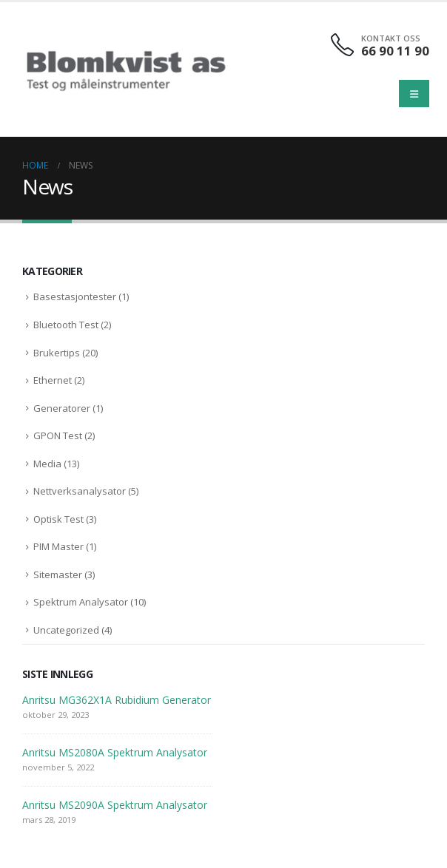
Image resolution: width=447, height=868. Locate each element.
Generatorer (62, 408)
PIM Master (58, 546)
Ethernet (53, 380)
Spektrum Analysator (81, 602)
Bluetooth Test (66, 325)
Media (47, 464)
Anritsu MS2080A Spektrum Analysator (115, 752)
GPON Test (58, 435)
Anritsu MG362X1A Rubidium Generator (117, 700)
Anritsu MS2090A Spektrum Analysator (115, 805)
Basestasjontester (75, 296)
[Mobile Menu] (414, 94)
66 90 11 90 (395, 51)
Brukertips (57, 353)
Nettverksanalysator (80, 491)
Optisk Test (58, 519)
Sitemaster (58, 574)
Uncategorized (66, 630)
